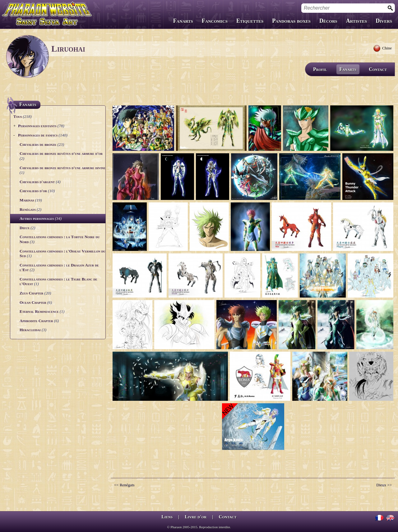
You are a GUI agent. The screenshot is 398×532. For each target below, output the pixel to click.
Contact (378, 69)
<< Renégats (124, 485)
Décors (328, 21)
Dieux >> (384, 485)
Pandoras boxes (291, 21)
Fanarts (183, 21)
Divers (384, 21)
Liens (167, 517)
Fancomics (215, 21)
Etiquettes (250, 21)
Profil (320, 69)
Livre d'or (196, 517)
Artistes (356, 21)
